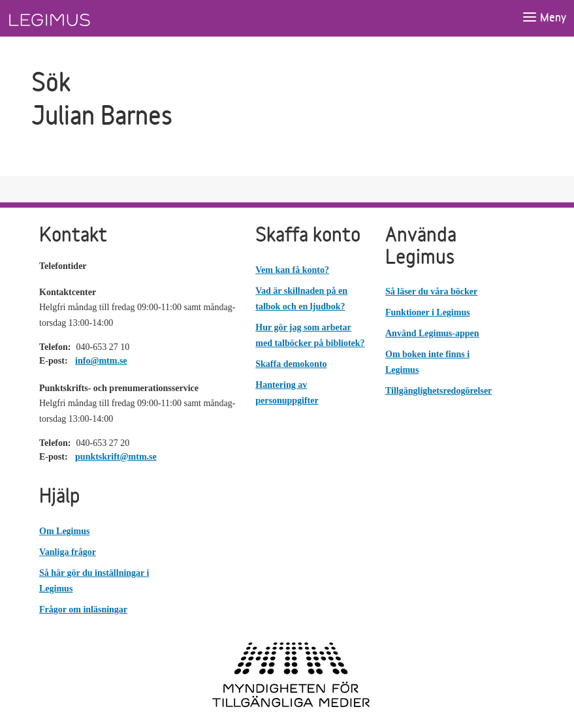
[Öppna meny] (544, 18)
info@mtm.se (101, 361)
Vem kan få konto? (292, 270)
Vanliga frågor (68, 552)
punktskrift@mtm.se (116, 457)
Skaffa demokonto (291, 364)
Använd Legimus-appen (432, 333)
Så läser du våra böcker (431, 292)
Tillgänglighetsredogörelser (438, 391)
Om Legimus (64, 531)
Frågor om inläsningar (83, 609)
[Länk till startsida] (74, 18)
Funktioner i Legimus (428, 312)
